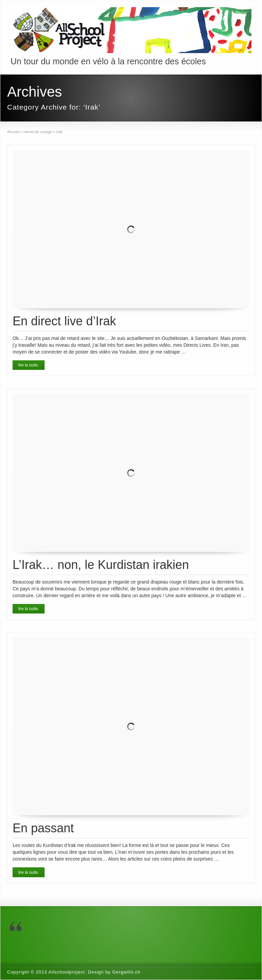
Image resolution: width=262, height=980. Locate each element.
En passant (43, 828)
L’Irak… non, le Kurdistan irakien (101, 565)
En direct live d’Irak (64, 321)
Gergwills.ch (126, 972)
